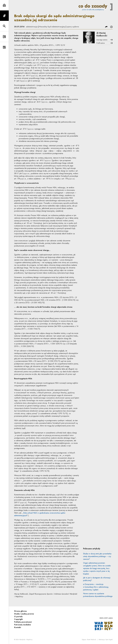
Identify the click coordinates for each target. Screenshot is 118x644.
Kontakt (18, 627)
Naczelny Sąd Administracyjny (52, 27)
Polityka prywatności (23, 622)
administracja (32, 27)
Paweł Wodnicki (92, 640)
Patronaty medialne (23, 625)
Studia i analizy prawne (24, 614)
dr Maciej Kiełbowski (102, 34)
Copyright (18, 619)
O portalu (18, 617)
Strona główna (20, 611)
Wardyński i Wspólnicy (26, 640)
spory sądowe (73, 27)
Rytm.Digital (109, 640)
